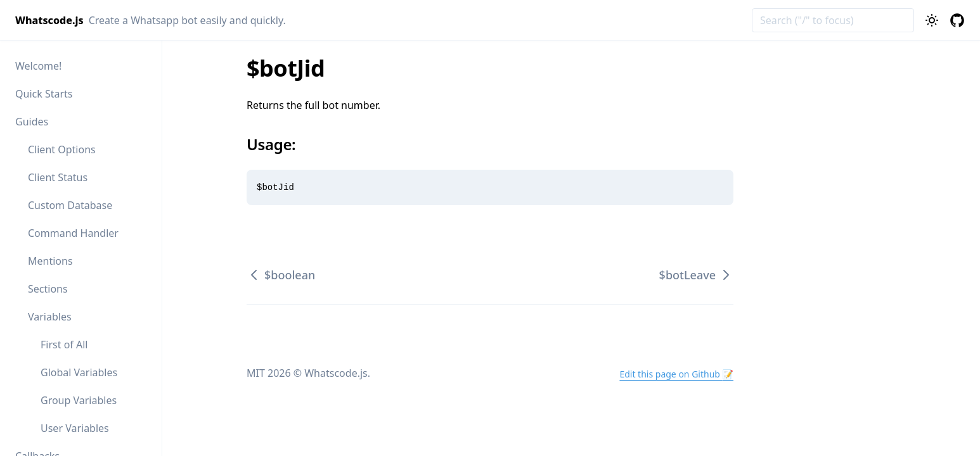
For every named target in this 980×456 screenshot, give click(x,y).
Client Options (62, 149)
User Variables (75, 428)
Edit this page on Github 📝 (676, 374)
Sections (48, 289)
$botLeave (696, 275)
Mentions (50, 261)
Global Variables (79, 372)
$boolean (281, 275)
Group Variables (79, 400)
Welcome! (38, 66)
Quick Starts (44, 94)
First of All (64, 345)
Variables (50, 317)
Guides (32, 122)
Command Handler (73, 233)
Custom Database (70, 205)
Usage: (278, 144)
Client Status (58, 177)
